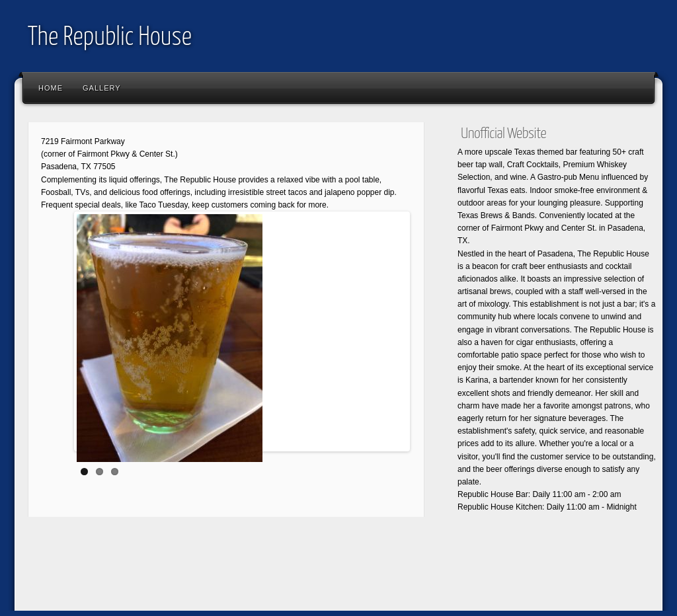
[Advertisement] (262, 573)
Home (51, 88)
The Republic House (110, 38)
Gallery (102, 88)
